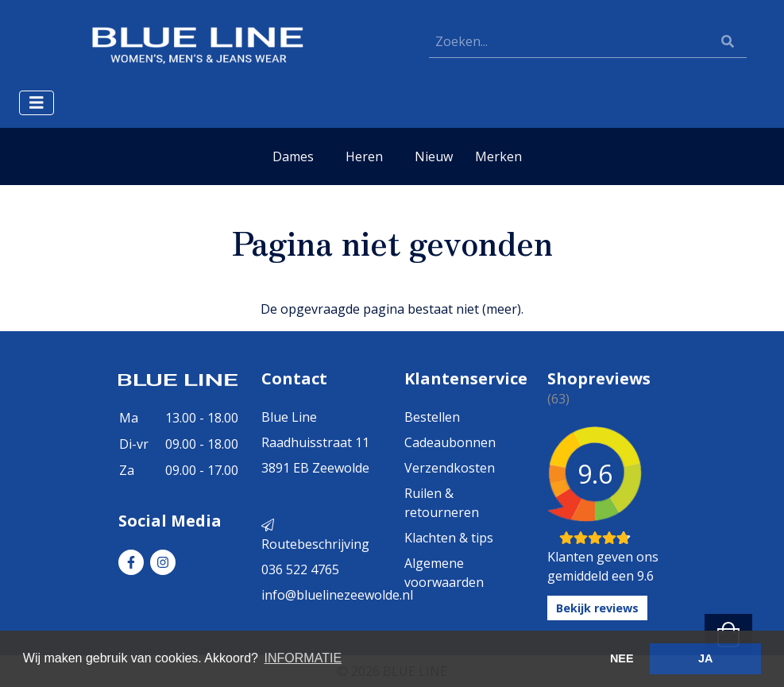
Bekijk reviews (597, 608)
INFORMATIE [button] (303, 658)
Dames (293, 156)
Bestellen (432, 417)
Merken (498, 156)
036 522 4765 (300, 569)
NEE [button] (622, 658)
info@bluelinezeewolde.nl (337, 595)
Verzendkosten (450, 468)
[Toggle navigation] (37, 103)
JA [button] (705, 658)
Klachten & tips (449, 538)
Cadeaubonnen (450, 442)
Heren (364, 156)
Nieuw (434, 156)
